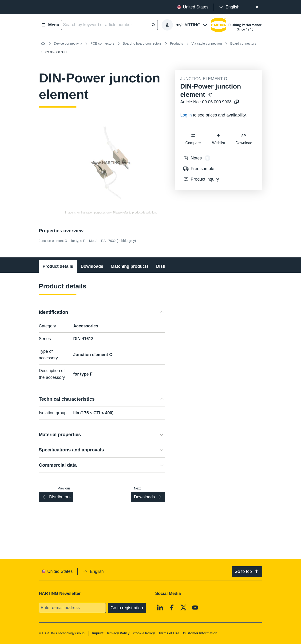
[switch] (193, 136)
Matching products (130, 266)
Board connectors (243, 43)
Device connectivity (68, 43)
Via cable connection (207, 43)
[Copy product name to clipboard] (209, 95)
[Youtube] (195, 607)
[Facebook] (172, 607)
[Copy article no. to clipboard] (236, 102)
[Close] (257, 7)
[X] (183, 607)
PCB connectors (102, 43)
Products (176, 43)
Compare (193, 139)
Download (244, 139)
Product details (58, 266)
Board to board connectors (142, 43)
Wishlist (218, 139)
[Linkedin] (160, 607)
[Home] (43, 44)
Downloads (92, 266)
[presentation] (229, 7)
